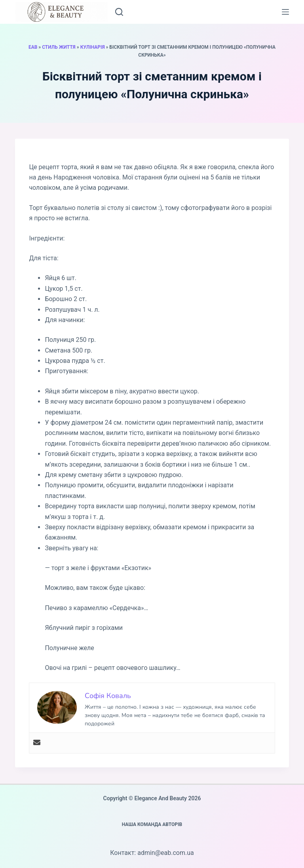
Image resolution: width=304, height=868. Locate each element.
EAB (33, 47)
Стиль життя (59, 47)
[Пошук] (119, 12)
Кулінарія (93, 47)
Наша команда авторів (152, 824)
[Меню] (285, 12)
